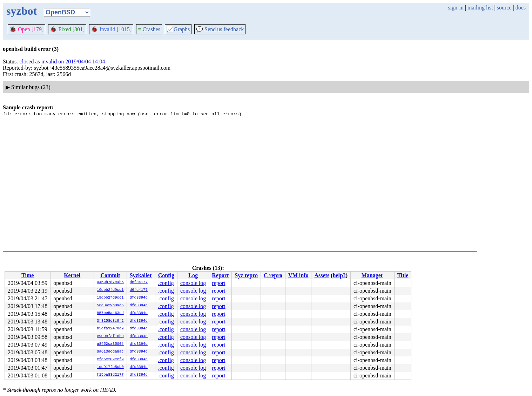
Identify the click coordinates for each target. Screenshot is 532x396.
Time (28, 275)
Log (193, 275)
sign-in (456, 8)
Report (220, 275)
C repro (273, 275)
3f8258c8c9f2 (110, 321)
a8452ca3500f (110, 344)
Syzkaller (141, 275)
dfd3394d (139, 298)
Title (403, 275)
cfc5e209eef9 (110, 360)
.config (166, 283)
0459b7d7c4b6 (110, 282)
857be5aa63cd (110, 313)
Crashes (149, 29)
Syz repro (246, 275)
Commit (110, 275)
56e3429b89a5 (110, 306)
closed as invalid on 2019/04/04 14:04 (62, 62)
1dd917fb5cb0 (110, 367)
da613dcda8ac (110, 352)
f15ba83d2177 (110, 375)
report (218, 283)
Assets (322, 275)
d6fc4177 (139, 282)
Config (166, 275)
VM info (298, 275)
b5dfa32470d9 (110, 329)
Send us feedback (220, 29)
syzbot (22, 11)
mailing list (480, 8)
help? (339, 275)
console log (193, 283)
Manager (372, 275)
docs (521, 8)
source (504, 8)
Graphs (178, 29)
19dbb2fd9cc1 (110, 290)
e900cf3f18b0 (110, 336)
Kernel (72, 275)
